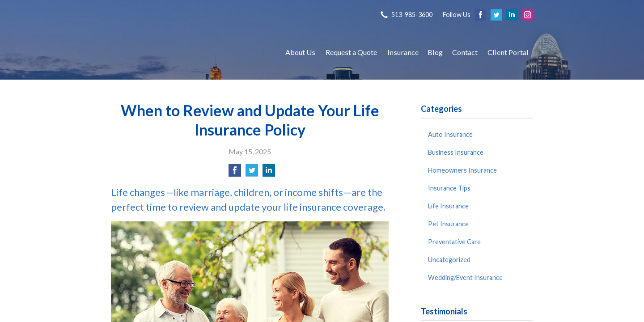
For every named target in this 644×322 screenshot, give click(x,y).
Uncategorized (449, 260)
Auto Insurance (450, 134)
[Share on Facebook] (235, 173)
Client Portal (508, 52)
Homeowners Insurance (462, 170)
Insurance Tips (449, 188)
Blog (435, 52)
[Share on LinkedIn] (269, 173)
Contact (465, 52)
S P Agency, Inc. (189, 52)
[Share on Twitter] (252, 173)
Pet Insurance (448, 224)
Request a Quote (351, 52)
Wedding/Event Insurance (465, 278)
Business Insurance (456, 152)
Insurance (403, 52)
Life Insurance (448, 206)
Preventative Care (454, 242)
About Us (300, 52)
